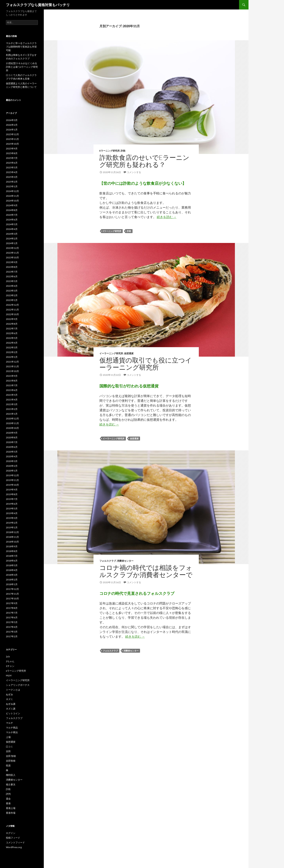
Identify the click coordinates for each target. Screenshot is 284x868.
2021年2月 (12, 409)
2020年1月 (12, 471)
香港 (8, 803)
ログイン (11, 833)
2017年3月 (12, 632)
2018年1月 (12, 584)
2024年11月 (12, 196)
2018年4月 (12, 570)
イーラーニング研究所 (111, 353)
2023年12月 (12, 248)
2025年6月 (12, 163)
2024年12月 (12, 191)
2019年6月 (12, 504)
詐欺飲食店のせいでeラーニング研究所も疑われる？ (144, 161)
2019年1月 (12, 527)
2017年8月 (12, 608)
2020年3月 (12, 461)
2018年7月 (12, 556)
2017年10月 (12, 599)
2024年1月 (12, 243)
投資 (8, 765)
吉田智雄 (11, 761)
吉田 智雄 (11, 756)
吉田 (8, 751)
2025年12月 (12, 134)
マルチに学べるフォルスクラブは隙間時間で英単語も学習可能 (21, 47)
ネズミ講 (11, 709)
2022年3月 (12, 347)
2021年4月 (12, 400)
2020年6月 (12, 447)
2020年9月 (12, 433)
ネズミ (9, 699)
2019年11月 (12, 480)
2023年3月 (12, 291)
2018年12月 (12, 532)
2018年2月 (12, 580)
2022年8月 (12, 324)
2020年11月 (12, 423)
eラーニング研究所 (110, 151)
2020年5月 (12, 452)
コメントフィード (15, 842)
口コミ (9, 747)
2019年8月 (12, 494)
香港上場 (11, 808)
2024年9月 (12, 205)
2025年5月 (12, 167)
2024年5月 (12, 224)
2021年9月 (12, 376)
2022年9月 (12, 319)
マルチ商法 (12, 732)
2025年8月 (12, 153)
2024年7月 (12, 215)
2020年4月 (12, 456)
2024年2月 (12, 239)
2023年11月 (12, 253)
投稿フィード (13, 838)
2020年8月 (12, 437)
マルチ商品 (12, 728)
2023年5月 (12, 281)
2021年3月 (12, 404)
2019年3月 (12, 518)
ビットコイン (13, 713)
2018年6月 (12, 561)
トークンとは (13, 690)
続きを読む (167, 217)
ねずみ (9, 694)
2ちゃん (10, 661)
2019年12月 (12, 475)
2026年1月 (12, 130)
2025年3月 (12, 177)
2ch (8, 657)
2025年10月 (12, 144)
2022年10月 (12, 314)
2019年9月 (12, 490)
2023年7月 (12, 272)
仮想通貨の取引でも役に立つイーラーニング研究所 (146, 364)
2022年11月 (12, 310)
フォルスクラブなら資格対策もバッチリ (38, 5)
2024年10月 (12, 201)
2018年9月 (12, 546)
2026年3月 (12, 120)
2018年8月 (12, 551)
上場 (8, 737)
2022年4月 (12, 343)
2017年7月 (12, 613)
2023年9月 (12, 262)
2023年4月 (12, 286)
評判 (8, 794)
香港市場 (11, 813)
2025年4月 (12, 172)
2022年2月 (12, 352)
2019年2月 (12, 523)
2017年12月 (12, 589)
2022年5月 (12, 338)
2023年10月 (12, 257)
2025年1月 (12, 186)
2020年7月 (12, 442)
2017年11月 (12, 594)
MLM (9, 675)
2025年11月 (12, 139)
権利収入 (11, 775)
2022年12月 (12, 305)
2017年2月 (12, 636)
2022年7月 (12, 329)
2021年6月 (12, 390)
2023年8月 (12, 267)
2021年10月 (12, 371)
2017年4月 (12, 627)
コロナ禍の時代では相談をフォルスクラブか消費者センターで (146, 571)
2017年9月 (12, 603)
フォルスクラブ (108, 561)
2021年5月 (12, 395)
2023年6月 (12, 276)
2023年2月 (12, 295)
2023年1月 (12, 300)
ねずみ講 (11, 704)
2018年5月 (12, 565)
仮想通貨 (129, 353)
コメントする (134, 172)
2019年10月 (12, 485)
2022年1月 (12, 357)
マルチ (9, 723)
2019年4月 (12, 513)
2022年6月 (12, 333)
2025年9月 (12, 149)
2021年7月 (12, 385)
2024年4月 (12, 229)
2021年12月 (12, 362)
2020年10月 (12, 428)
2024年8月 (12, 210)
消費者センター (125, 561)
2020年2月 (12, 466)
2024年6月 (12, 220)
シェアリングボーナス (18, 685)
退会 (8, 799)
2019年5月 (12, 509)
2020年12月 (12, 419)
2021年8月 (12, 381)
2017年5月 (12, 622)
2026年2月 (12, 125)
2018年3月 (12, 575)
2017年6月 (12, 617)
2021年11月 (12, 366)
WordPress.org (14, 847)
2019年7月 (12, 499)
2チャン (10, 666)
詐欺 (123, 151)
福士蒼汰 (11, 784)
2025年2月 (12, 182)
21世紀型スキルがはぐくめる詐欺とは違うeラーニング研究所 (22, 67)
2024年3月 (12, 234)
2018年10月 (12, 542)
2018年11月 (12, 537)
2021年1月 (12, 414)
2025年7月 (12, 158)
